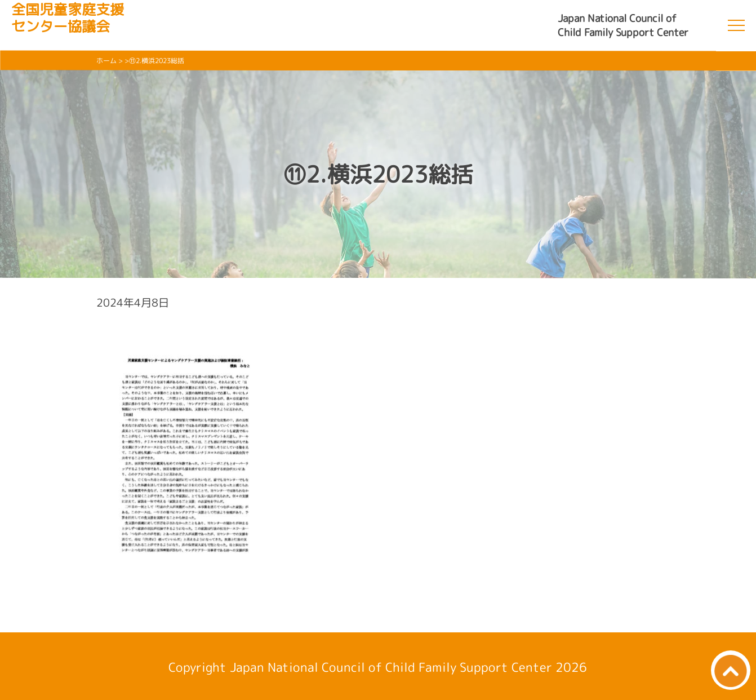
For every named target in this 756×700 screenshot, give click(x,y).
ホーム (106, 61)
